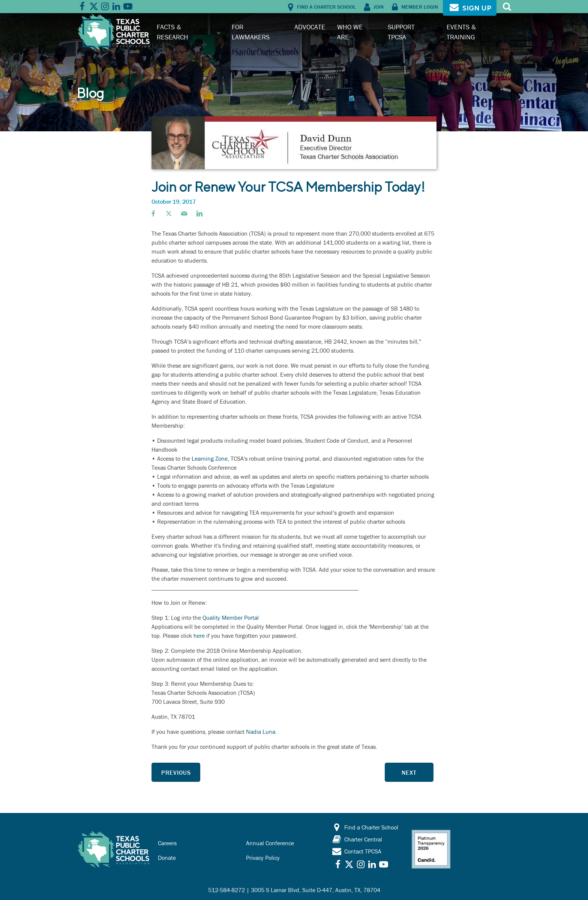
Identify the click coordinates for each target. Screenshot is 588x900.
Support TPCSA (401, 32)
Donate (167, 858)
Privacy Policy (263, 858)
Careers (167, 843)
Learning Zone (210, 458)
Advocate (310, 27)
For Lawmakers (251, 32)
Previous (176, 772)
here (199, 636)
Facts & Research (172, 32)
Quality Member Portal (231, 618)
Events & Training (461, 32)
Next (409, 772)
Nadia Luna (261, 732)
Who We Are (350, 32)
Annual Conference (270, 843)
